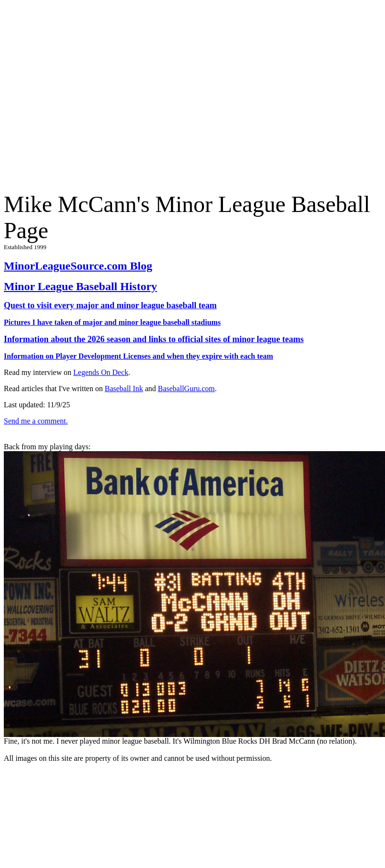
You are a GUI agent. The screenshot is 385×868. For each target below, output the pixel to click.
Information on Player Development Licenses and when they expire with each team (138, 356)
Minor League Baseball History (81, 286)
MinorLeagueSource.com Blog (78, 266)
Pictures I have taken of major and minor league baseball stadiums (112, 322)
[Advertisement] (89, 93)
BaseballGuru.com (186, 389)
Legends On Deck (101, 372)
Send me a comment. (36, 421)
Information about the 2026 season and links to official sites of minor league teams (154, 339)
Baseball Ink (124, 389)
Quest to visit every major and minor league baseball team (110, 305)
